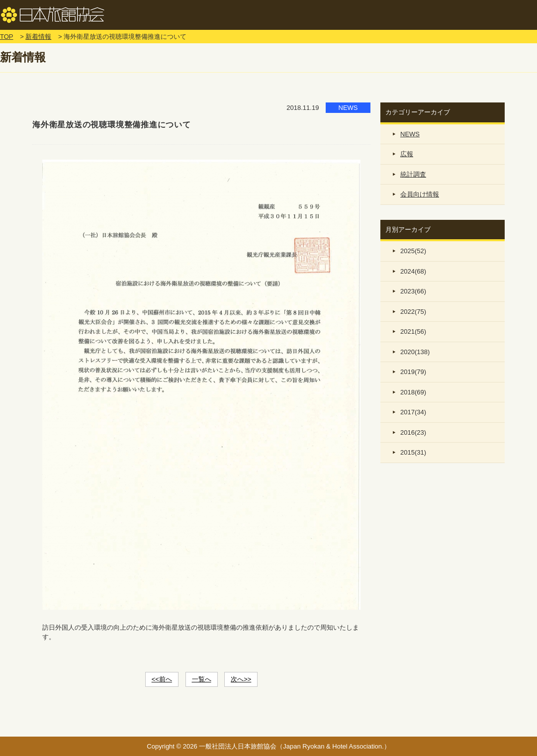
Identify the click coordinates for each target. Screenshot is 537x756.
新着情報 (38, 37)
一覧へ (202, 679)
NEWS (410, 134)
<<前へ (162, 679)
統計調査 (413, 174)
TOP (7, 37)
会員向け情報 (420, 194)
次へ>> (241, 679)
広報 (407, 154)
